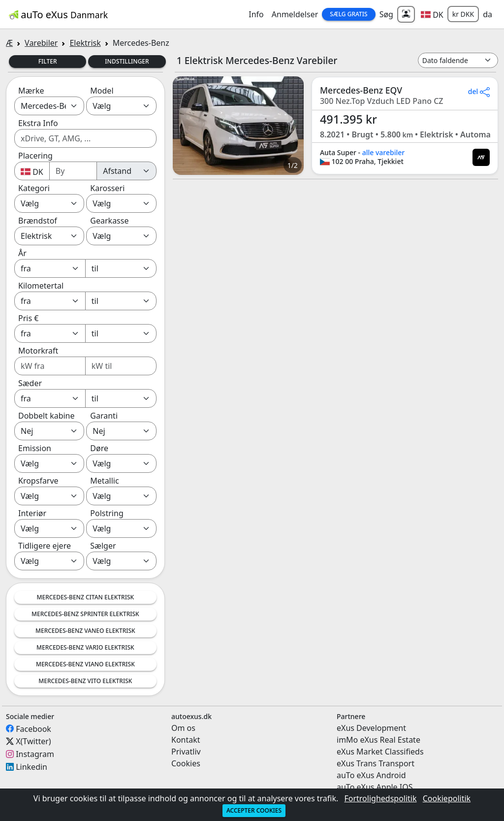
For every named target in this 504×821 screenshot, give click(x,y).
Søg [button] (386, 14)
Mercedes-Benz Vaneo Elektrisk (85, 631)
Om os (183, 728)
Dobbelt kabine (47, 416)
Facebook (33, 728)
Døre (99, 448)
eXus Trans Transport (376, 763)
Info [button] (256, 14)
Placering (35, 156)
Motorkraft (38, 351)
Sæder (30, 383)
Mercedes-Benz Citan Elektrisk (86, 597)
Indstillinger (127, 61)
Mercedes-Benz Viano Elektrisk (85, 664)
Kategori (34, 188)
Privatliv (186, 752)
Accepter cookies (254, 810)
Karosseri (107, 188)
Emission (35, 448)
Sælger (103, 546)
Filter (48, 61)
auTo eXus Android (371, 775)
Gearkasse (109, 221)
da (488, 14)
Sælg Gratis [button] (348, 14)
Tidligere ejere (45, 546)
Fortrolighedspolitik (380, 798)
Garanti (104, 416)
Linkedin (31, 767)
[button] (432, 14)
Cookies (186, 763)
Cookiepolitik (447, 798)
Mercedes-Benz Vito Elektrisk (85, 681)
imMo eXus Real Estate (378, 740)
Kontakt (186, 740)
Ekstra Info (38, 123)
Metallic (104, 481)
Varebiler (41, 43)
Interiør (32, 513)
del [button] (479, 91)
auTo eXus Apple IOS (375, 787)
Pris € (28, 318)
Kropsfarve (38, 481)
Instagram (35, 754)
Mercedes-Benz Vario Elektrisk (85, 647)
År (22, 253)
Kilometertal (41, 286)
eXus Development (371, 728)
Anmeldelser (295, 14)
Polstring (107, 513)
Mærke (31, 91)
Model (102, 91)
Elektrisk (85, 43)
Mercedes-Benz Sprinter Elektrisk (85, 614)
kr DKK (463, 14)
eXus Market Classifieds (380, 752)
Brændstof (38, 221)
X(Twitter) (33, 741)
